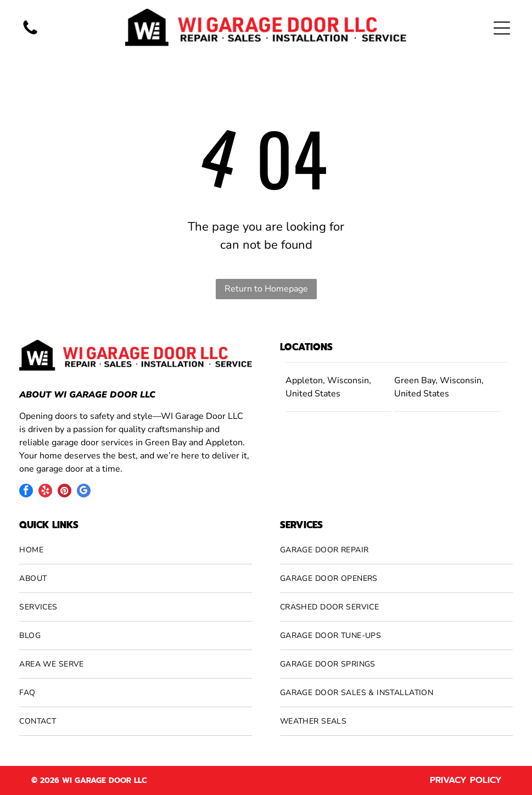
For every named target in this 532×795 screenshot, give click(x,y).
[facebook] (26, 492)
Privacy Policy (466, 780)
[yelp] (45, 492)
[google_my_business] (84, 492)
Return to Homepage (266, 289)
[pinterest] (65, 492)
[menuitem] (136, 550)
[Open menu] (502, 28)
